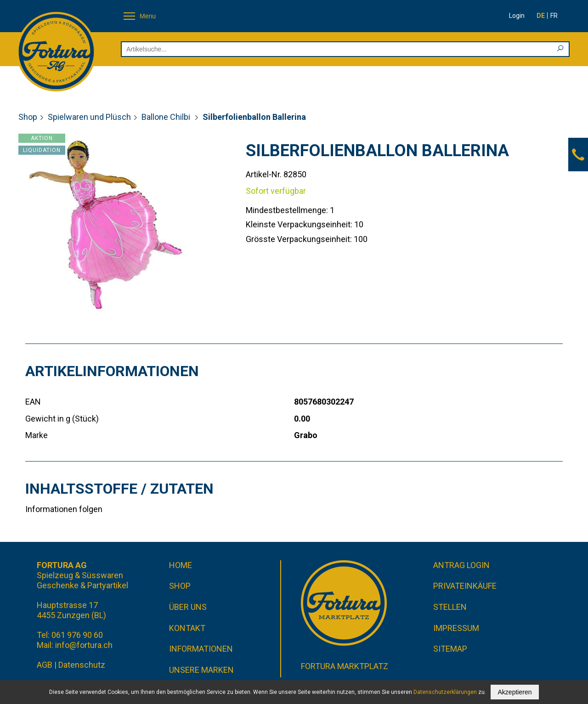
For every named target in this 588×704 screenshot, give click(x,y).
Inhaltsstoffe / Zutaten (119, 489)
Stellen (450, 607)
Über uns (188, 607)
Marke (37, 435)
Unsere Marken (201, 670)
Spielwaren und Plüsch (89, 117)
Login (517, 16)
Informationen (201, 649)
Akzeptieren (515, 692)
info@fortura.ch (84, 645)
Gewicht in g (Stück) (62, 419)
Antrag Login (461, 565)
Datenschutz (82, 665)
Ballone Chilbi (167, 117)
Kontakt (187, 628)
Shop (28, 117)
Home (181, 565)
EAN (33, 402)
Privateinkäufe (465, 586)
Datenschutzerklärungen (445, 692)
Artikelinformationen (112, 371)
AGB (45, 665)
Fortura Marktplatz (345, 666)
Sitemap (450, 649)
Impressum (456, 628)
